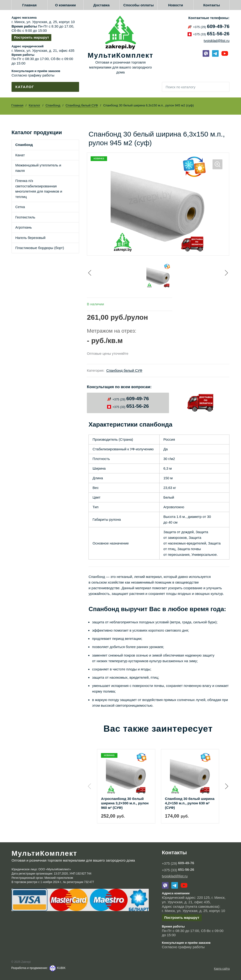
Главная (30, 5)
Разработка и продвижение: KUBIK (38, 968)
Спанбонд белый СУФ (82, 105)
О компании (65, 5)
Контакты (212, 5)
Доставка (102, 5)
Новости (176, 5)
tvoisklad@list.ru (217, 41)
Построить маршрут (31, 37)
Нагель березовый (30, 238)
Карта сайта (222, 968)
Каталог (34, 105)
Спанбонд (53, 105)
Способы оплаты (139, 5)
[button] (226, 786)
